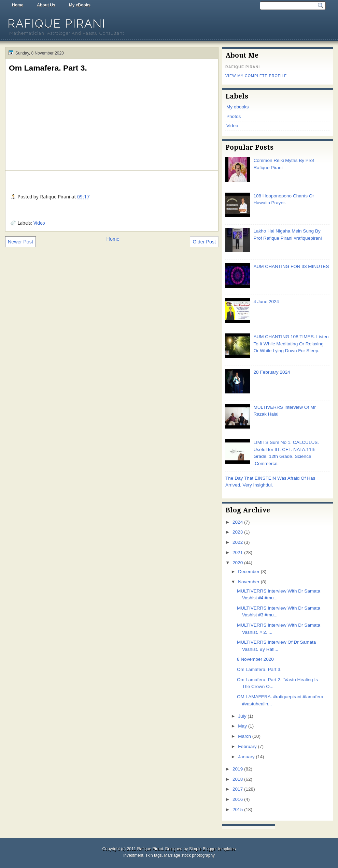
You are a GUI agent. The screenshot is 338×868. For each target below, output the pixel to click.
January (246, 757)
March (244, 736)
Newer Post (20, 242)
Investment (133, 855)
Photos (234, 116)
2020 (238, 563)
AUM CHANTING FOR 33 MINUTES (291, 266)
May (242, 726)
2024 (238, 522)
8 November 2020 (255, 659)
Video (39, 223)
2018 (238, 779)
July (242, 716)
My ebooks (238, 107)
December (249, 572)
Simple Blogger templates (213, 849)
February (247, 746)
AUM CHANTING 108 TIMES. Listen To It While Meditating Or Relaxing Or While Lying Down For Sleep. (291, 344)
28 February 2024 (272, 372)
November (249, 582)
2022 (238, 542)
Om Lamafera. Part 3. (48, 68)
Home (18, 5)
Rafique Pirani (57, 24)
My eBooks (80, 5)
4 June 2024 (266, 302)
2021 (238, 552)
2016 (238, 799)
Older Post (204, 242)
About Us (46, 5)
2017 (238, 789)
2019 (238, 769)
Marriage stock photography (189, 855)
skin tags (153, 855)
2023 (238, 532)
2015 (238, 810)
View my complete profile (256, 76)
